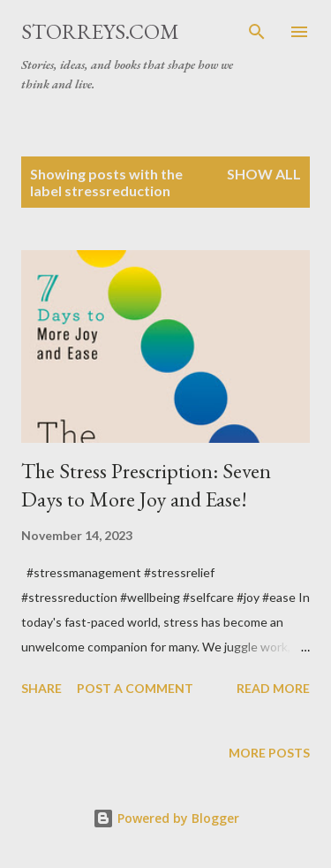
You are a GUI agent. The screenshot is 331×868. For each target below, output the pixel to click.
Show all (264, 174)
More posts (269, 753)
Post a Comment (135, 688)
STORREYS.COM (100, 31)
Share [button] (41, 688)
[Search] (257, 32)
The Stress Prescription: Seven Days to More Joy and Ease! (146, 485)
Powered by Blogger (166, 818)
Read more (273, 688)
